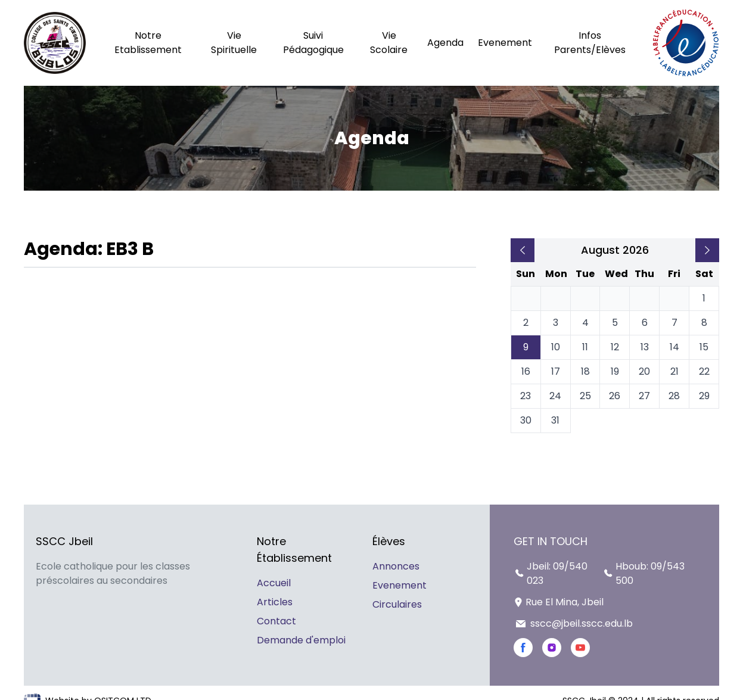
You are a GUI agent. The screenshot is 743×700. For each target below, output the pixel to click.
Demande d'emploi (301, 640)
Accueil (274, 583)
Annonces (396, 566)
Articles (275, 602)
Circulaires (397, 604)
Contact (276, 621)
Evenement (400, 585)
